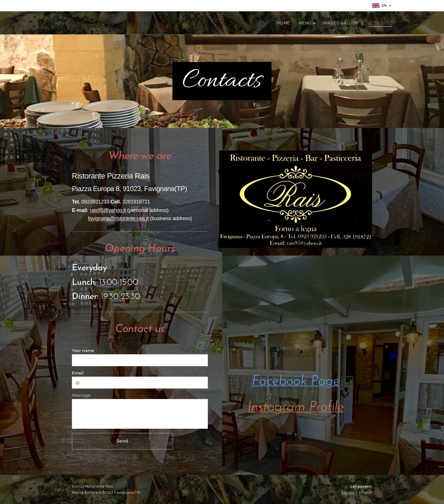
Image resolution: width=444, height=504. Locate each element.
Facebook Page (296, 381)
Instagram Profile (296, 407)
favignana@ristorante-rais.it (118, 218)
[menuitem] (292, 23)
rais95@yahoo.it (108, 210)
